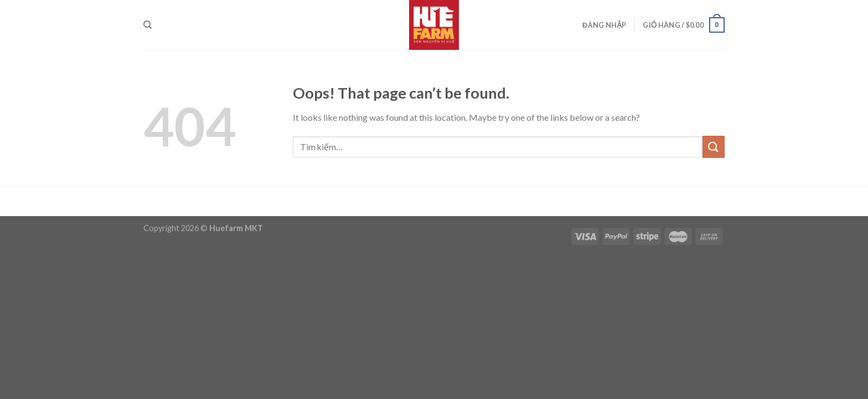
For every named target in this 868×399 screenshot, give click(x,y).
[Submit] (714, 147)
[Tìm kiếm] (148, 25)
